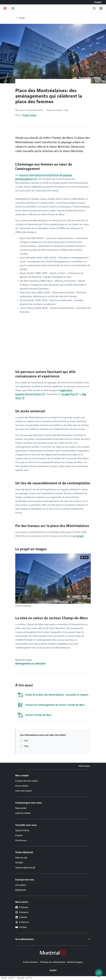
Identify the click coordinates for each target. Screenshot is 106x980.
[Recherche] (94, 8)
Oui (26, 741)
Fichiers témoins (30, 962)
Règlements (21, 890)
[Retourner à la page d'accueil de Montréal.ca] (5, 8)
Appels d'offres (22, 830)
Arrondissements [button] (24, 939)
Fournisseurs (21, 840)
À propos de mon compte (27, 781)
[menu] (13, 8)
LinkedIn (21, 917)
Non (27, 746)
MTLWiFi (19, 863)
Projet (22, 18)
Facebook (22, 907)
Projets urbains (30, 115)
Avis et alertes (22, 786)
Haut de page (84, 766)
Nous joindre (21, 808)
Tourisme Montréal (24, 868)
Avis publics (21, 885)
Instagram (22, 912)
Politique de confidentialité (53, 962)
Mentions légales (75, 962)
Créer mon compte (24, 791)
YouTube (21, 927)
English (98, 2)
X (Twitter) (22, 922)
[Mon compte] (101, 8)
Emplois (19, 835)
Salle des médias (23, 813)
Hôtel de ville (21, 858)
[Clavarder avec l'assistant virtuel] (99, 973)
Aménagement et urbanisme (30, 663)
